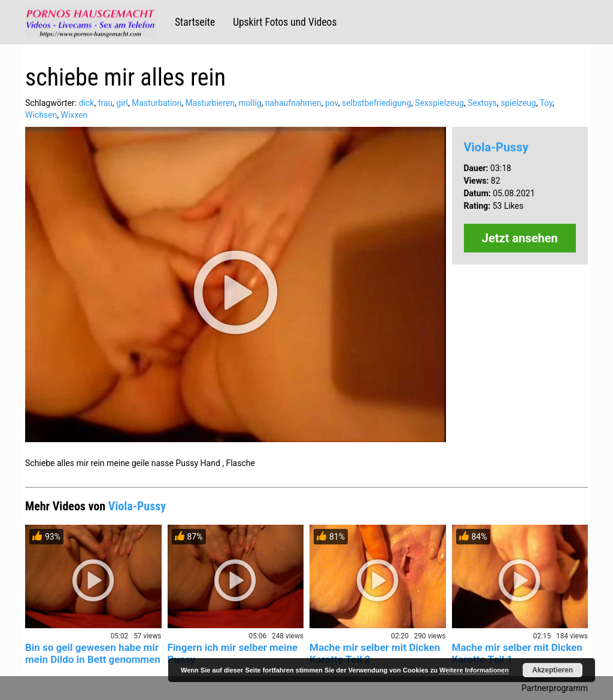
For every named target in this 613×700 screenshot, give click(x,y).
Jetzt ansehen (520, 238)
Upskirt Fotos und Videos (285, 22)
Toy (546, 103)
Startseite (195, 22)
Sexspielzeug (439, 103)
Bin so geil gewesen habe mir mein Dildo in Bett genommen (93, 653)
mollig (250, 103)
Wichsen (41, 115)
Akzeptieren (553, 670)
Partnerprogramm (555, 688)
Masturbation (157, 103)
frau (105, 103)
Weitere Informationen (474, 670)
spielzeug (518, 103)
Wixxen (74, 115)
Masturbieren (210, 103)
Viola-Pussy (496, 147)
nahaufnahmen (293, 103)
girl (122, 103)
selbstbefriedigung (377, 103)
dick (86, 103)
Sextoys (482, 103)
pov (332, 103)
